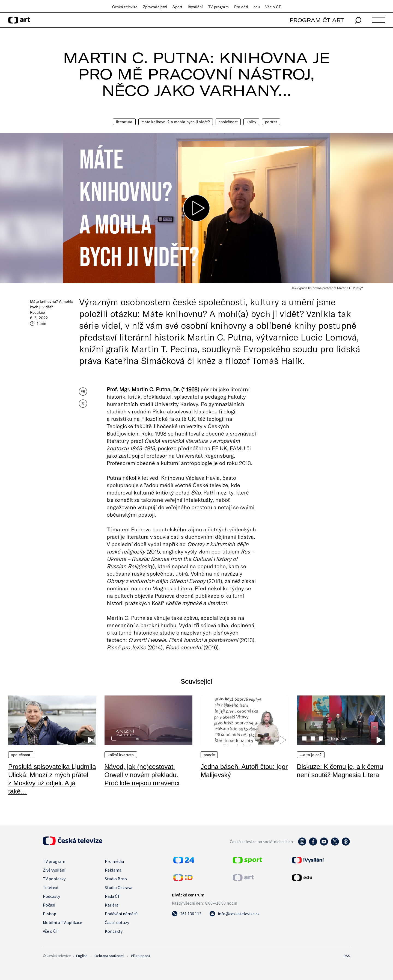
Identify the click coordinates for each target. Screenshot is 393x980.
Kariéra (112, 905)
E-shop (50, 914)
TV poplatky (54, 879)
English (82, 956)
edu (257, 7)
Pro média (114, 861)
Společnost (228, 122)
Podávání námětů (121, 914)
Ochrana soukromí (109, 956)
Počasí (49, 905)
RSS (347, 956)
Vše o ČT (273, 7)
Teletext (51, 887)
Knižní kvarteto (121, 755)
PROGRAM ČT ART (317, 20)
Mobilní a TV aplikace (62, 922)
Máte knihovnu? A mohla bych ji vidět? (176, 122)
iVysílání (195, 7)
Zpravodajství (155, 7)
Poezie (209, 755)
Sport (177, 7)
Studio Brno (116, 879)
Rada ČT (112, 896)
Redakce (37, 312)
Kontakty (114, 931)
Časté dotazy (117, 922)
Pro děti (241, 7)
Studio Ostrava (119, 887)
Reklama (113, 870)
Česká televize (125, 7)
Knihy (251, 122)
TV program (218, 7)
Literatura (124, 122)
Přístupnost (141, 956)
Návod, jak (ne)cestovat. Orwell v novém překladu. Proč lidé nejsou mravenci (142, 775)
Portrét (271, 122)
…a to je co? (311, 755)
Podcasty (51, 896)
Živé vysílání (54, 870)
